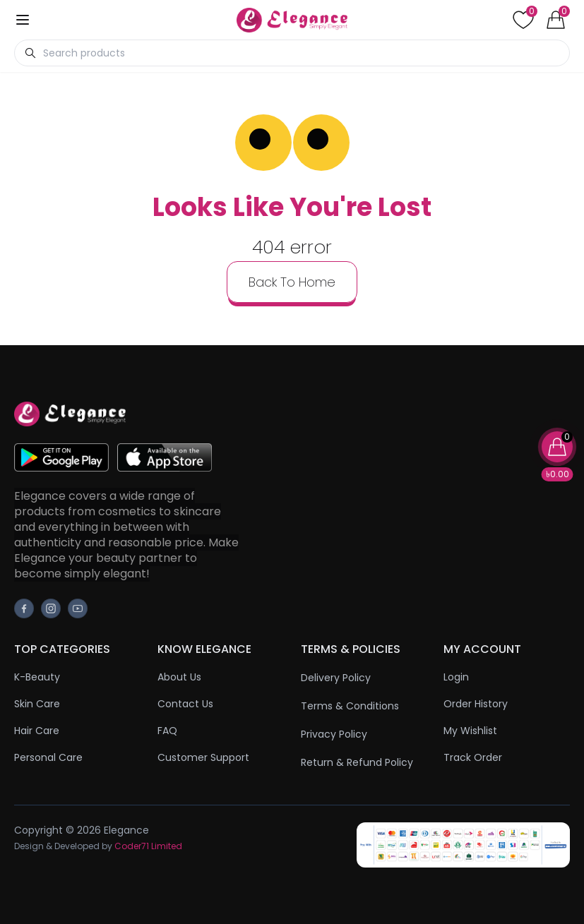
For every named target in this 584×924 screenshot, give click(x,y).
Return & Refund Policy (357, 762)
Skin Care (37, 704)
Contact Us (185, 704)
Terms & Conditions (350, 706)
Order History (476, 704)
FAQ (167, 731)
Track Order (473, 757)
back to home (292, 282)
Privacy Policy (334, 734)
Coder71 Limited (148, 846)
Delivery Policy (336, 678)
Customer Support (203, 757)
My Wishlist (470, 731)
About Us (179, 677)
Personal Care (48, 757)
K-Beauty (37, 677)
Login (456, 677)
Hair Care (37, 731)
